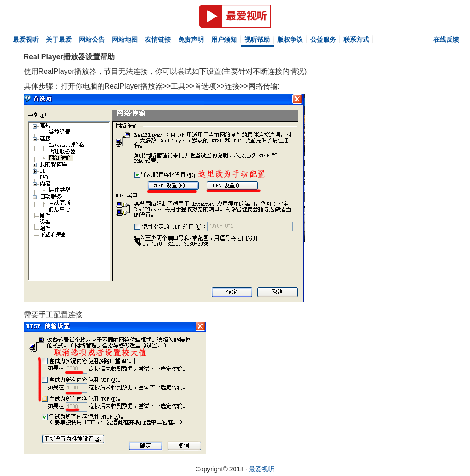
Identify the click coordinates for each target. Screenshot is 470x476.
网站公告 (92, 39)
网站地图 (125, 39)
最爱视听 (26, 39)
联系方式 (356, 39)
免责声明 (191, 39)
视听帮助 (257, 39)
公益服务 (323, 39)
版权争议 (290, 39)
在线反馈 (446, 39)
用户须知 (224, 39)
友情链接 (158, 39)
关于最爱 (59, 39)
